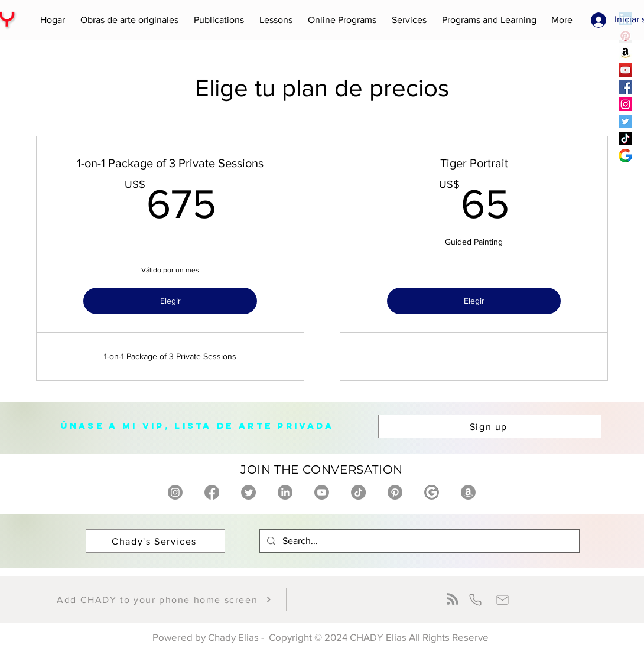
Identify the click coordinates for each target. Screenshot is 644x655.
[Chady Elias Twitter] (625, 121)
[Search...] (418, 541)
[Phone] (475, 599)
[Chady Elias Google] (625, 156)
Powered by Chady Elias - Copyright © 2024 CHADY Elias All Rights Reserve (322, 637)
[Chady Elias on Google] (432, 492)
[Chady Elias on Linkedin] (285, 492)
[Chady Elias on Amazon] (468, 492)
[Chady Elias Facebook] (625, 87)
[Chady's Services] (155, 541)
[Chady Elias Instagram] (625, 104)
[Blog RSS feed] (453, 599)
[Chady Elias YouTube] (625, 70)
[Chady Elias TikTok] (625, 139)
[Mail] (502, 599)
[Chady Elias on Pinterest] (395, 492)
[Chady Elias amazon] (625, 53)
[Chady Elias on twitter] (248, 492)
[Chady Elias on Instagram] (175, 492)
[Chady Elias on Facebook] (212, 492)
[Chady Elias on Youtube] (322, 492)
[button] (129, 20)
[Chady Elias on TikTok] (358, 492)
